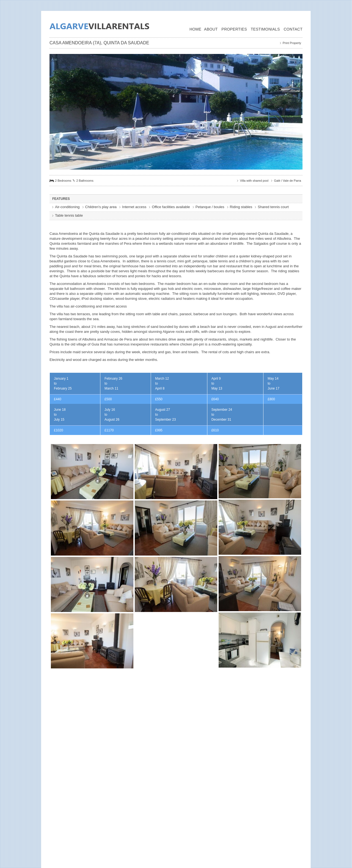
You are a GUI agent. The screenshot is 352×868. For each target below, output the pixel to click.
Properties (234, 29)
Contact (293, 29)
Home (195, 29)
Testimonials (265, 29)
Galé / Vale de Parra (288, 181)
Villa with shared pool (254, 181)
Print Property (292, 43)
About (211, 29)
